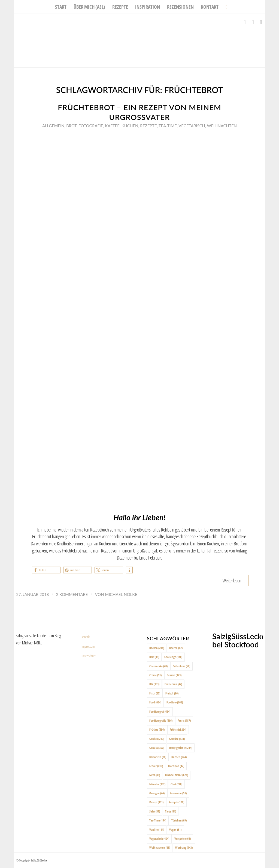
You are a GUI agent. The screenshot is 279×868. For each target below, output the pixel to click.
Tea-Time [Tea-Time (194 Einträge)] (158, 820)
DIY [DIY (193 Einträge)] (154, 684)
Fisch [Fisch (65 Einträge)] (155, 693)
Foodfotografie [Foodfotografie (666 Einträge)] (161, 720)
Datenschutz (89, 656)
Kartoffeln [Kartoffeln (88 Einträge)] (158, 757)
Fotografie (91, 126)
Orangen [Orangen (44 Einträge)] (157, 793)
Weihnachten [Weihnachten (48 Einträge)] (160, 847)
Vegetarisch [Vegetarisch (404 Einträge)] (159, 838)
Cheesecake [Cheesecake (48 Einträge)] (158, 666)
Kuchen (130, 126)
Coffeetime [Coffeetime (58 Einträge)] (181, 666)
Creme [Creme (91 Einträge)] (155, 675)
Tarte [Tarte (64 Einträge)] (171, 811)
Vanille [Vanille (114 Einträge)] (157, 830)
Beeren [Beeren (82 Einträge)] (176, 648)
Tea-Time (168, 126)
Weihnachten (222, 126)
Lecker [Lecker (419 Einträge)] (156, 766)
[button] (46, 570)
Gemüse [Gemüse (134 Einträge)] (177, 739)
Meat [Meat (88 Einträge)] (155, 775)
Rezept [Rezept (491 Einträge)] (156, 802)
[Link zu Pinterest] (261, 22)
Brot (71, 126)
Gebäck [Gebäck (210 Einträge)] (157, 739)
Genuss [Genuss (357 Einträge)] (157, 748)
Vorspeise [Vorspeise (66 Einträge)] (183, 838)
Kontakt (86, 637)
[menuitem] (61, 7)
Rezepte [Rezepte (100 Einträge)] (176, 802)
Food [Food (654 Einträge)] (155, 702)
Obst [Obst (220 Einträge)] (176, 784)
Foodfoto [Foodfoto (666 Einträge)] (175, 702)
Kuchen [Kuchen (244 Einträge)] (179, 757)
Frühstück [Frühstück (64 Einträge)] (178, 729)
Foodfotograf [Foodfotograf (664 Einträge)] (160, 711)
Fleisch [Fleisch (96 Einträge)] (172, 693)
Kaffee (112, 126)
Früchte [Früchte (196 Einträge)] (157, 729)
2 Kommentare (72, 594)
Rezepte (148, 126)
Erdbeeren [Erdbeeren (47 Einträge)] (173, 684)
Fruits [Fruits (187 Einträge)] (184, 720)
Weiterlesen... (234, 580)
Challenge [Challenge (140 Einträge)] (173, 657)
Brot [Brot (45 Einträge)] (154, 657)
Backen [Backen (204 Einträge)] (157, 648)
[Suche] (225, 7)
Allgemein (53, 126)
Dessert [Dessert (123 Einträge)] (174, 675)
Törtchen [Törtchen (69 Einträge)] (179, 820)
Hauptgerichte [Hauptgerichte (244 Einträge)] (181, 748)
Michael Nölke (121, 594)
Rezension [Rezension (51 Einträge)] (178, 793)
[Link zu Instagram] (253, 22)
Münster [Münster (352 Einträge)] (157, 784)
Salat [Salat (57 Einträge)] (155, 811)
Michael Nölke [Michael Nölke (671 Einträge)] (177, 775)
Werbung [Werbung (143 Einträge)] (184, 847)
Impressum (88, 646)
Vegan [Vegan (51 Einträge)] (175, 830)
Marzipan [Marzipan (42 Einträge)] (176, 766)
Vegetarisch (192, 126)
